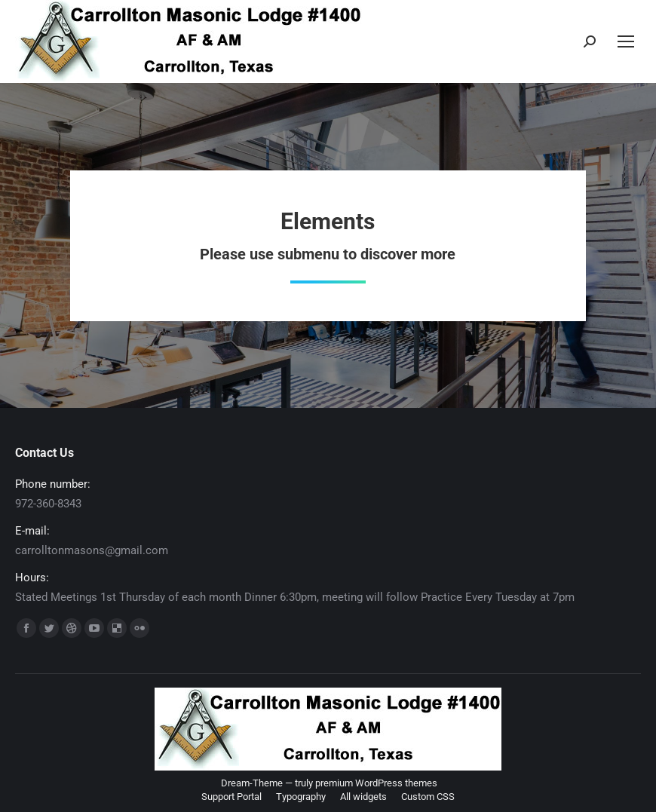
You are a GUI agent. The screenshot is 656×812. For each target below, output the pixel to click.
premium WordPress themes (376, 783)
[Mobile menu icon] (626, 41)
